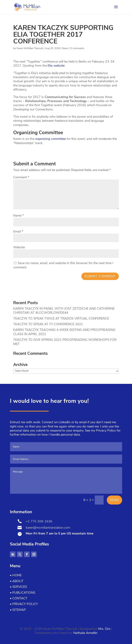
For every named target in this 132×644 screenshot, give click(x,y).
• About (17, 581)
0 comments (77, 48)
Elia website (56, 66)
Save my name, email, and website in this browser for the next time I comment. (63, 265)
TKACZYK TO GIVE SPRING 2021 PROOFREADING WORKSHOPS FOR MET (65, 342)
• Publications (23, 593)
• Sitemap (18, 610)
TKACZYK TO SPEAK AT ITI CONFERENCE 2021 (48, 324)
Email (18, 231)
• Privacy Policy (24, 604)
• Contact (19, 598)
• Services (18, 587)
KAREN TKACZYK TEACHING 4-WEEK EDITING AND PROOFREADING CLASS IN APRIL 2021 (64, 332)
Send (114, 500)
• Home (16, 575)
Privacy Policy (106, 430)
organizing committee (50, 139)
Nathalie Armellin (85, 633)
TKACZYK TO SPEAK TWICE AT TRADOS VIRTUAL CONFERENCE (61, 318)
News (65, 48)
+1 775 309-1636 (39, 521)
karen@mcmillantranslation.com (48, 528)
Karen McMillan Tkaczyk (30, 48)
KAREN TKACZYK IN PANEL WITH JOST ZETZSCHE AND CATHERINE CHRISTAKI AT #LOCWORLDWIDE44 (64, 311)
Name (19, 215)
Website (19, 247)
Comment (21, 177)
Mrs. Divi (104, 629)
